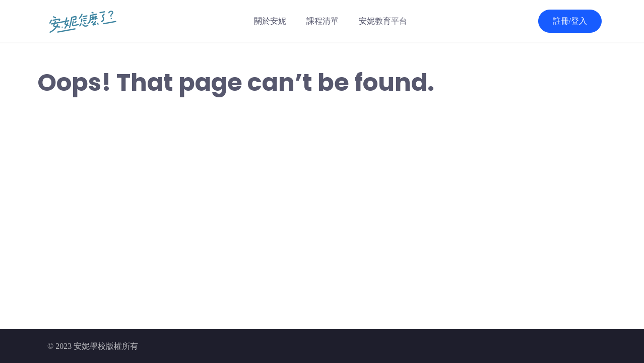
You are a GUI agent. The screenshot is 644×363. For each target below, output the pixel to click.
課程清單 (323, 21)
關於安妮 (270, 21)
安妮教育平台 (383, 21)
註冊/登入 (570, 21)
